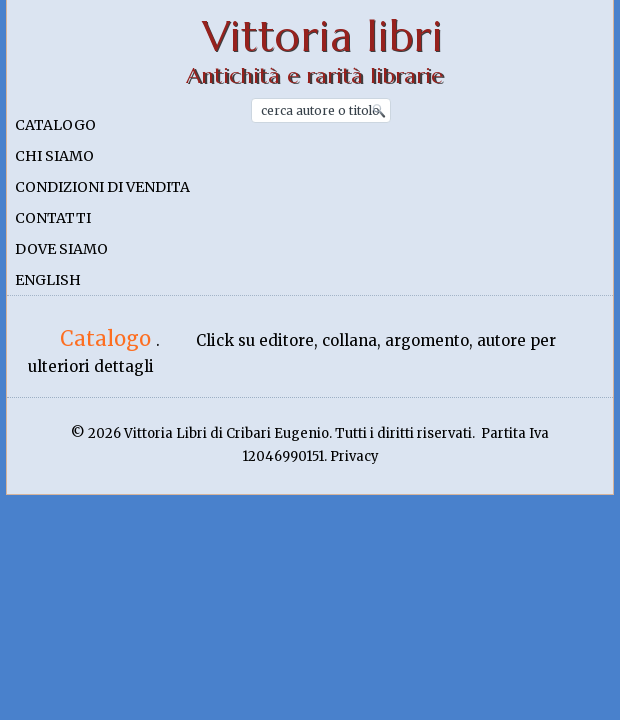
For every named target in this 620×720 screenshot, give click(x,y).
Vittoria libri (322, 36)
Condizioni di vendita (102, 187)
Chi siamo (54, 156)
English (48, 280)
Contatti (53, 218)
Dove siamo (61, 249)
